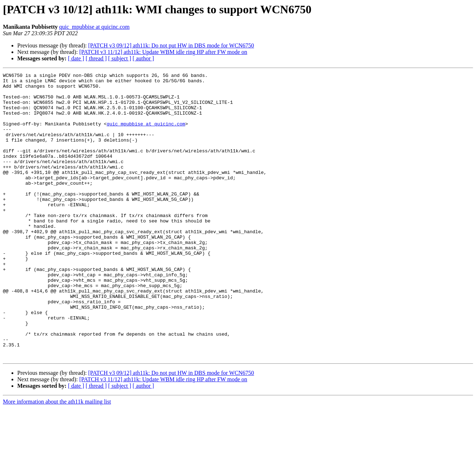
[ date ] (76, 58)
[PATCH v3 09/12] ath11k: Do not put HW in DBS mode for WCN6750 (171, 45)
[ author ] (143, 58)
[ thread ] (96, 58)
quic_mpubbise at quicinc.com (94, 27)
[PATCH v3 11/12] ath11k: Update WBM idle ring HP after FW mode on (163, 52)
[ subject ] (120, 58)
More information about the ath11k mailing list (57, 459)
